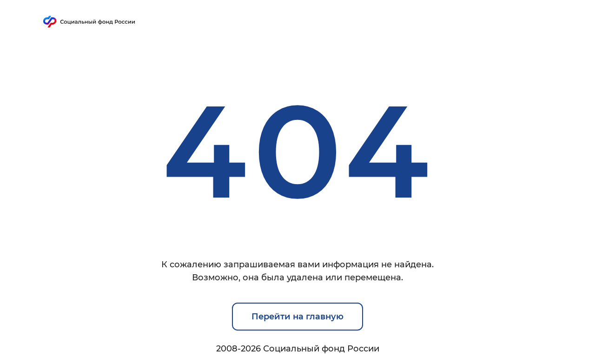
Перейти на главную (297, 317)
